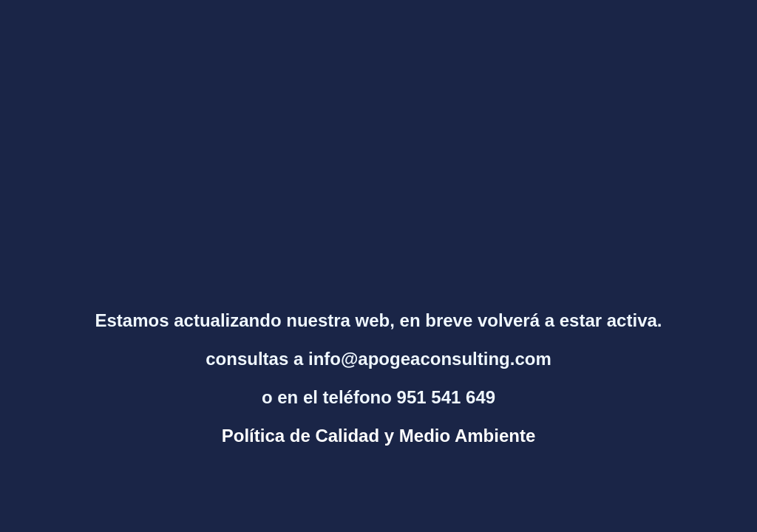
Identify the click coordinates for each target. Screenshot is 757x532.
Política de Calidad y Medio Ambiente (379, 436)
